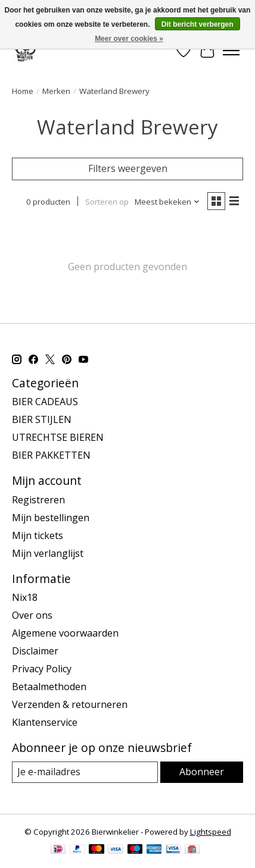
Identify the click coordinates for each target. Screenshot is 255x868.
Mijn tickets (38, 535)
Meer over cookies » (129, 39)
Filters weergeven (128, 168)
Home (23, 91)
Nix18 (25, 597)
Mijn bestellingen (51, 518)
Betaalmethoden (49, 687)
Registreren (38, 500)
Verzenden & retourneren (70, 704)
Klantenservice (45, 722)
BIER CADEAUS (45, 402)
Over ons (32, 615)
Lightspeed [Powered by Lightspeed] (211, 832)
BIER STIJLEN (42, 419)
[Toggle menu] (231, 51)
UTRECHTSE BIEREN (58, 437)
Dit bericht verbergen (198, 24)
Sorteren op (107, 202)
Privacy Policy (42, 669)
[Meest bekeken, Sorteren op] (167, 202)
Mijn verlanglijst (48, 553)
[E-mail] (85, 772)
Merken (56, 91)
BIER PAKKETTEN (51, 455)
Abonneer (202, 772)
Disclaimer (35, 651)
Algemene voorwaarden (65, 633)
